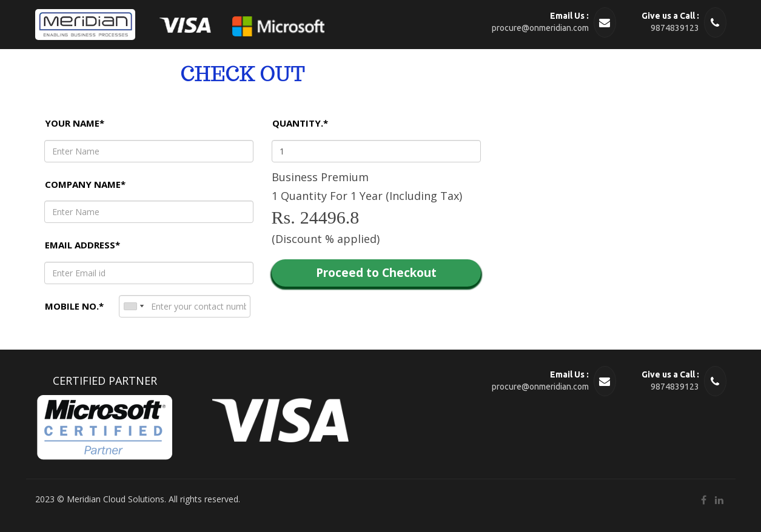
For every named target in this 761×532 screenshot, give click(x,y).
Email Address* (82, 245)
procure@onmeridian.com (540, 28)
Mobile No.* (74, 306)
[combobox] (133, 306)
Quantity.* (300, 123)
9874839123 (675, 28)
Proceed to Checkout (376, 273)
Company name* (85, 184)
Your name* (75, 123)
